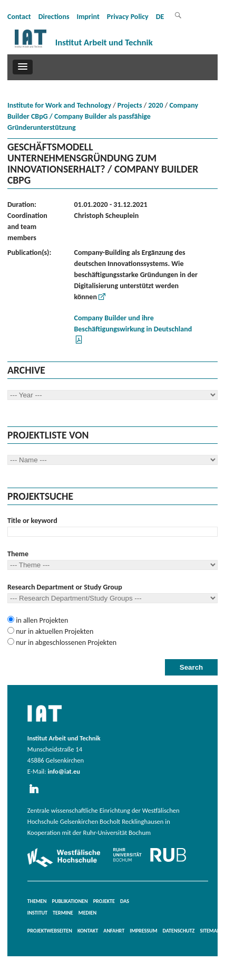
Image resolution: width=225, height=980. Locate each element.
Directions (54, 17)
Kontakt (88, 931)
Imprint (88, 17)
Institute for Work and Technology (59, 105)
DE (160, 17)
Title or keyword (32, 521)
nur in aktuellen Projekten (54, 631)
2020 (155, 105)
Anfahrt (114, 931)
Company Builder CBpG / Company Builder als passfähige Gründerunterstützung (103, 116)
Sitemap (210, 931)
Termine (63, 913)
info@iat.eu (64, 771)
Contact (19, 17)
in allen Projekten (41, 620)
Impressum (143, 931)
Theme (18, 554)
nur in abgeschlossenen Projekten (65, 643)
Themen (37, 901)
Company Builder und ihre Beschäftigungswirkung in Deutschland (133, 324)
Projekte (104, 901)
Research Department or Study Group (65, 587)
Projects (130, 105)
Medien (87, 913)
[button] (23, 67)
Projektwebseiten (50, 931)
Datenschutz (179, 931)
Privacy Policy (128, 17)
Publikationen (70, 901)
